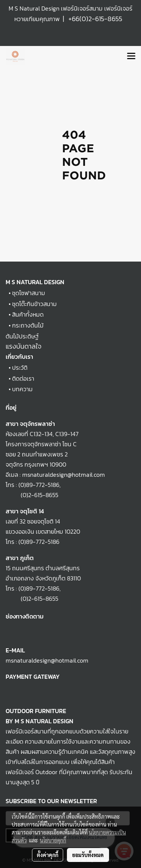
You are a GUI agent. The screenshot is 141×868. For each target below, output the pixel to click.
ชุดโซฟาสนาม (29, 293)
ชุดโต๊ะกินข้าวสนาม (34, 304)
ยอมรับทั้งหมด (88, 855)
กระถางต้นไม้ (28, 325)
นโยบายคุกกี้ (53, 840)
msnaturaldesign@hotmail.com (47, 660)
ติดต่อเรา (23, 378)
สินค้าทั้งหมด (28, 314)
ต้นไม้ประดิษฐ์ (22, 336)
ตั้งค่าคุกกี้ (48, 855)
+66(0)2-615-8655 (95, 19)
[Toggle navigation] (131, 57)
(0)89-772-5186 (39, 485)
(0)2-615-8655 (32, 495)
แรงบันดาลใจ (23, 346)
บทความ (22, 389)
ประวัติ (20, 367)
